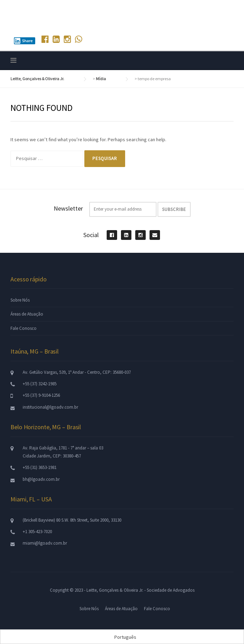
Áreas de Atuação (27, 314)
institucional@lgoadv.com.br (50, 407)
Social (91, 235)
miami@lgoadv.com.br (45, 543)
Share (23, 41)
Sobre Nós (20, 300)
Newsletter (68, 208)
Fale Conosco (24, 328)
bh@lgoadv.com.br (41, 479)
